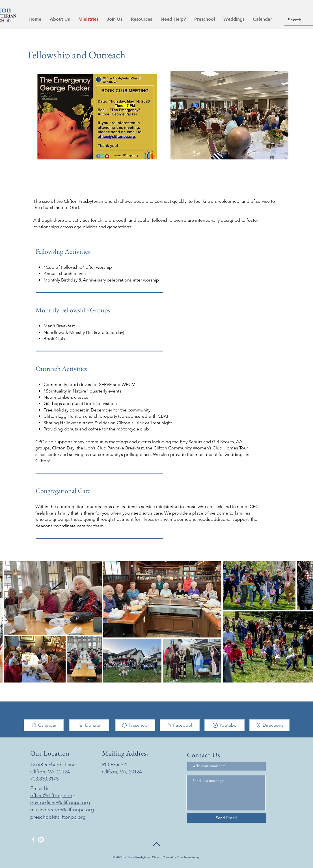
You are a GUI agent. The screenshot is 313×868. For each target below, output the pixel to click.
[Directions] (269, 725)
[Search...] (300, 20)
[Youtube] (225, 725)
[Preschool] (135, 725)
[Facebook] (180, 725)
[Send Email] (226, 818)
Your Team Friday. (189, 857)
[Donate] (89, 725)
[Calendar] (44, 725)
